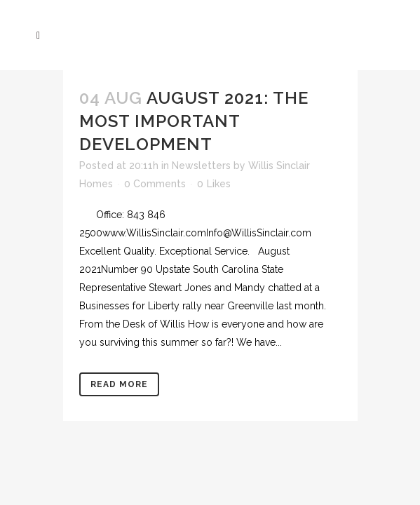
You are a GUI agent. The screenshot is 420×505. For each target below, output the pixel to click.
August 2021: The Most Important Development (194, 121)
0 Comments (155, 184)
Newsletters (201, 166)
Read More (119, 384)
